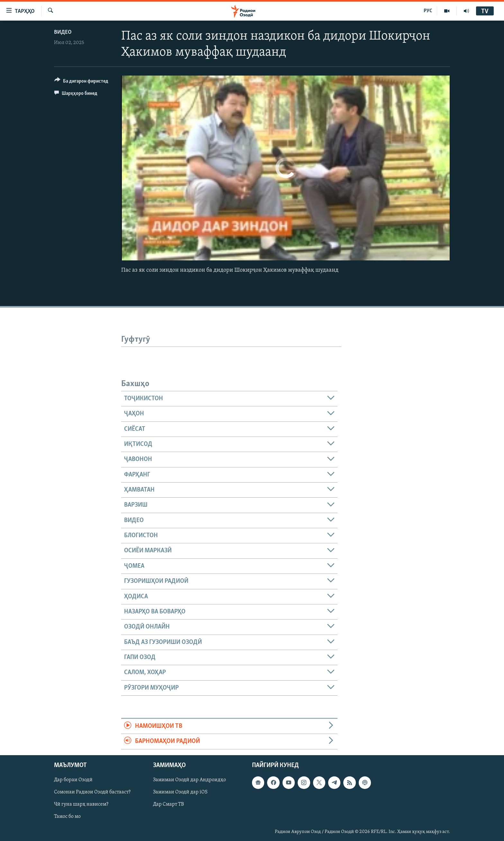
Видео (63, 32)
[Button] (81, 82)
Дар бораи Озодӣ (73, 780)
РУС (428, 11)
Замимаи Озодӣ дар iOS (180, 792)
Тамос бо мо (67, 817)
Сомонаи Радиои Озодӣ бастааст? (92, 792)
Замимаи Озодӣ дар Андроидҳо (189, 780)
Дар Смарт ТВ (168, 804)
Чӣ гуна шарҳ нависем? (81, 804)
